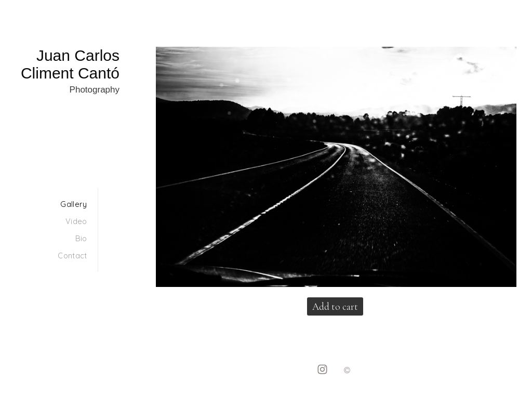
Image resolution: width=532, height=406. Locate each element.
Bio (81, 238)
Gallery (74, 204)
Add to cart (335, 306)
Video (76, 221)
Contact (72, 256)
